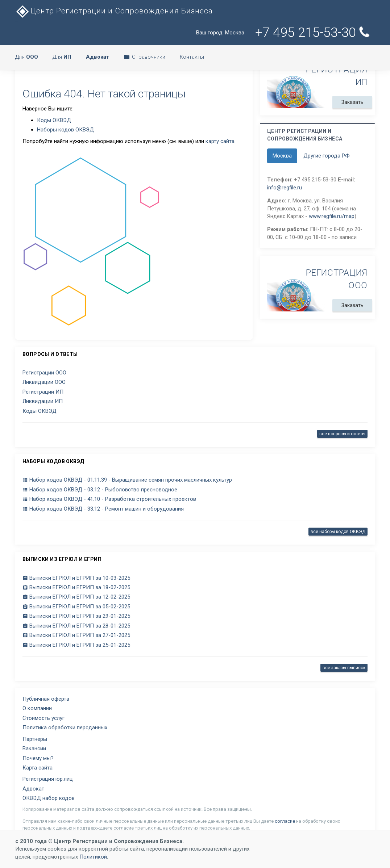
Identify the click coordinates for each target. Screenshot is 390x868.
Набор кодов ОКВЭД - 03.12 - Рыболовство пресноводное (100, 490)
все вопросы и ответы (342, 434)
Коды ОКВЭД (54, 120)
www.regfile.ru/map (332, 216)
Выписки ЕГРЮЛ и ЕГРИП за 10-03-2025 (76, 578)
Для (27, 57)
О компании (37, 708)
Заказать (352, 102)
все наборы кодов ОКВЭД (338, 532)
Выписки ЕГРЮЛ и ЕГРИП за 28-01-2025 (76, 626)
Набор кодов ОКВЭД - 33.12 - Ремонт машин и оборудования (103, 509)
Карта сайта (38, 768)
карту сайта (220, 141)
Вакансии (34, 749)
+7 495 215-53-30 (312, 33)
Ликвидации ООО (44, 382)
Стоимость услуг (43, 718)
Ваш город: (220, 33)
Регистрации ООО (44, 373)
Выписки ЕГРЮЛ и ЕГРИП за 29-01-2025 (76, 616)
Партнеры (35, 739)
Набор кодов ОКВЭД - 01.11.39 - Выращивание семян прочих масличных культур (127, 480)
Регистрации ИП (43, 392)
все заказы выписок (344, 668)
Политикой (93, 857)
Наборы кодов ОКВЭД (65, 130)
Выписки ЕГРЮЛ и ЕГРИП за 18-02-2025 (76, 587)
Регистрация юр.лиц (48, 779)
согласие (285, 821)
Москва (282, 156)
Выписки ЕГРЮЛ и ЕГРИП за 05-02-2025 (76, 607)
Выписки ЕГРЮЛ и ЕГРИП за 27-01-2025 (76, 635)
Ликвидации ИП (43, 401)
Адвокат (33, 789)
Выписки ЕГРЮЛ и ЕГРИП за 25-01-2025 (76, 645)
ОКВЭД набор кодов (49, 798)
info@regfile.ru (285, 188)
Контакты (192, 57)
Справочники (144, 57)
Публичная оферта (46, 699)
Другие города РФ (327, 156)
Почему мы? (38, 758)
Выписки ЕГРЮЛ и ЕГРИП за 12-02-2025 (76, 597)
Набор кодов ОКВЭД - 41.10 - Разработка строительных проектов (109, 499)
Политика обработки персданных (65, 727)
